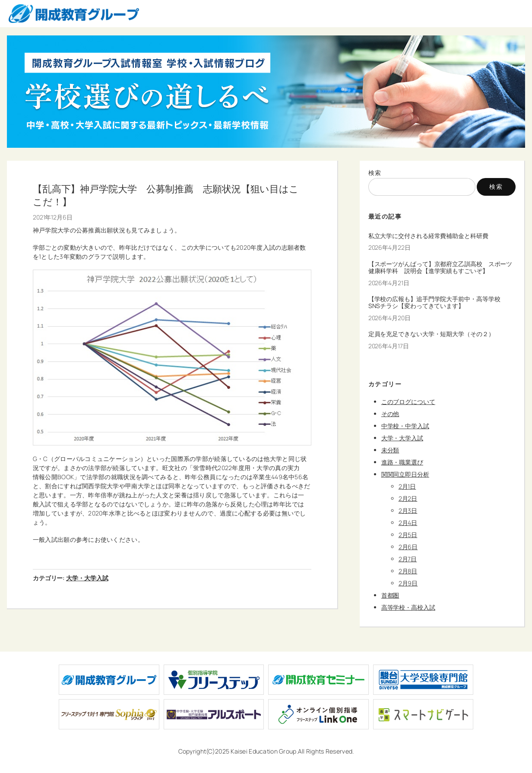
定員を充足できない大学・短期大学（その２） (431, 334)
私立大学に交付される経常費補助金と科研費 (428, 236)
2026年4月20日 (389, 318)
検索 (375, 173)
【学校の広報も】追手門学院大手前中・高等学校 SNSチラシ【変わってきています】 (437, 302)
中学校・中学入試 (405, 426)
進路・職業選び (402, 462)
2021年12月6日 (53, 217)
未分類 (390, 450)
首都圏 (390, 595)
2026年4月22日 (389, 247)
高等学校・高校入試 (408, 607)
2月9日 (408, 583)
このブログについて (408, 402)
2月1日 (407, 486)
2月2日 (408, 498)
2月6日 (408, 547)
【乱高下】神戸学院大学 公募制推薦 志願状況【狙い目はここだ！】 (166, 195)
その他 (390, 414)
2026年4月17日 (389, 346)
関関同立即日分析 (405, 474)
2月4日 (408, 523)
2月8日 (408, 571)
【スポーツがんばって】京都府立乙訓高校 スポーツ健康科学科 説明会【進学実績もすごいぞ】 (440, 267)
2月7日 (408, 559)
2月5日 (408, 535)
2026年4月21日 (389, 283)
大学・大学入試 (87, 578)
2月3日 (408, 511)
